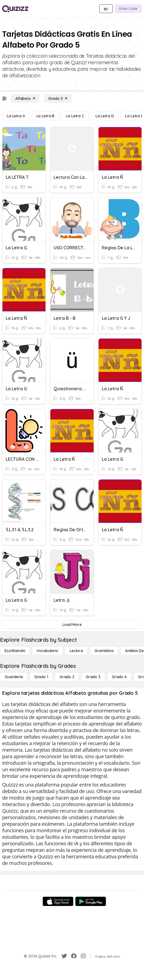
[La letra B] (46, 116)
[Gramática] (104, 651)
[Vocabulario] (47, 651)
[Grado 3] (93, 677)
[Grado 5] (58, 99)
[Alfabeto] (25, 99)
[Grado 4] (119, 677)
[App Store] (58, 901)
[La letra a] (16, 116)
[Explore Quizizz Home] (15, 9)
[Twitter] (64, 956)
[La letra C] (75, 116)
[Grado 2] (67, 677)
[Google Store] (91, 901)
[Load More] (72, 625)
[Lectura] (76, 651)
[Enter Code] (128, 9)
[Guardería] (14, 677)
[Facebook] (74, 956)
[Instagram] (83, 956)
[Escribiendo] (15, 651)
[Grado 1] (41, 677)
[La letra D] (105, 116)
